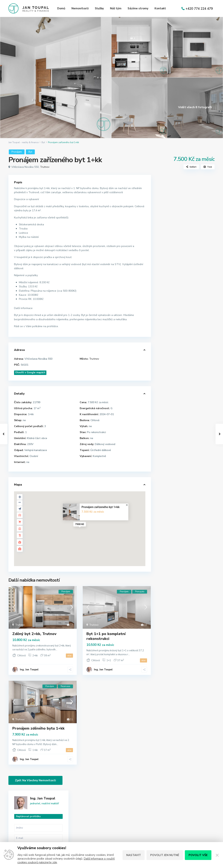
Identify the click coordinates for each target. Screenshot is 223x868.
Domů (61, 8)
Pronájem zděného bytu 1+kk (38, 728)
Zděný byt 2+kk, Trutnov (34, 634)
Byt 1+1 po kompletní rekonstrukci (106, 636)
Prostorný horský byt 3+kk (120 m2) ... (195, 326)
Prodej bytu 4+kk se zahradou (195, 357)
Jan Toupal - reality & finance (23, 142)
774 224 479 (91, 826)
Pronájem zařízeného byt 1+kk (101, 507)
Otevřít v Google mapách (30, 373)
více (69, 656)
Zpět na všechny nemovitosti (35, 780)
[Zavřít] (217, 855)
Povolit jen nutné (165, 855)
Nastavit (134, 855)
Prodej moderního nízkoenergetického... (198, 341)
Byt (43, 142)
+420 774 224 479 (199, 9)
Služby (99, 8)
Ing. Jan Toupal (29, 670)
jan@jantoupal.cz (94, 832)
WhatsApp (197, 289)
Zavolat (174, 289)
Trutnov (45, 167)
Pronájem (17, 152)
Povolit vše (198, 855)
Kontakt (160, 8)
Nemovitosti (80, 8)
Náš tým (116, 8)
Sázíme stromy (138, 8)
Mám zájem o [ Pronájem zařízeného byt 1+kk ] (186, 255)
